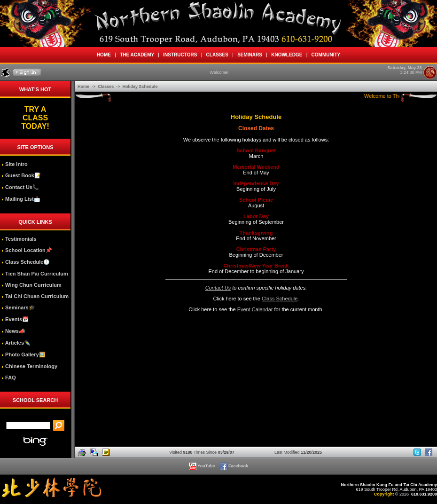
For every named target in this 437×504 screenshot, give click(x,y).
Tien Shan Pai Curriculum (35, 274)
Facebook (235, 466)
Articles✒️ (16, 343)
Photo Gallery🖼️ (23, 354)
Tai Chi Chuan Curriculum (35, 296)
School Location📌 (27, 250)
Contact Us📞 (20, 187)
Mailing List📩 (21, 199)
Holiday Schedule (140, 87)
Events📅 (15, 319)
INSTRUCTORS (180, 55)
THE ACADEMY (137, 55)
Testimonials (19, 239)
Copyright (384, 494)
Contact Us (218, 288)
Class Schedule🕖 (26, 262)
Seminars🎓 (18, 307)
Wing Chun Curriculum (31, 285)
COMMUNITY (326, 55)
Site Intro (15, 164)
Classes (106, 87)
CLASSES (217, 55)
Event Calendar (255, 309)
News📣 (13, 331)
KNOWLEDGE (287, 55)
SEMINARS (250, 55)
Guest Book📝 (21, 175)
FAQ (9, 378)
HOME (104, 55)
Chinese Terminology (29, 366)
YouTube (203, 466)
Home (84, 87)
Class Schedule (280, 299)
